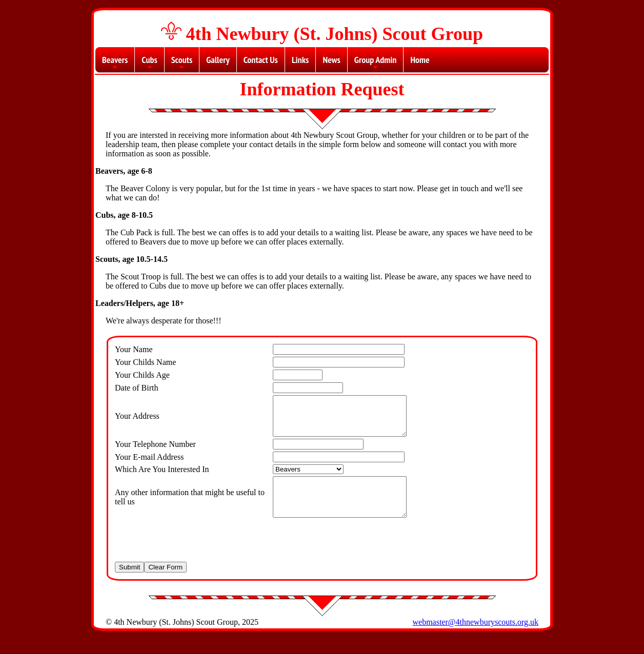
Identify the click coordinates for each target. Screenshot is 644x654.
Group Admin (376, 63)
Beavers (115, 63)
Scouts (182, 63)
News (331, 60)
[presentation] (193, 555)
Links (300, 60)
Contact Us (261, 60)
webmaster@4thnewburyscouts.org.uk (475, 637)
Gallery (218, 60)
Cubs (149, 63)
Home (420, 60)
